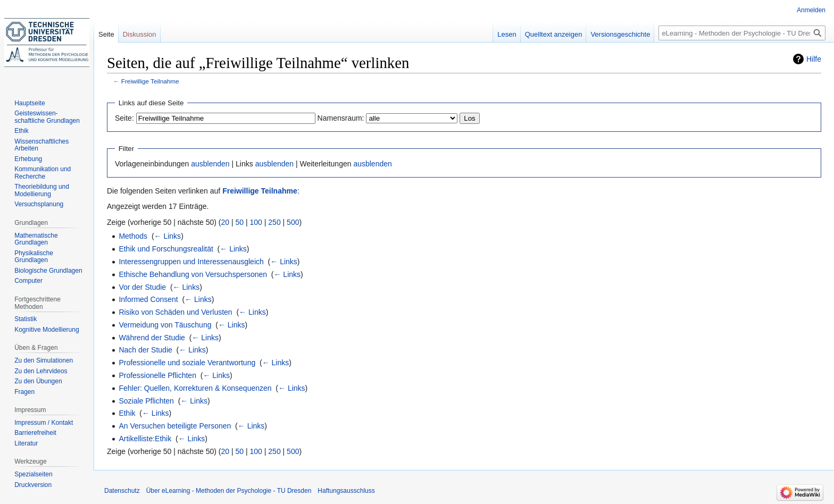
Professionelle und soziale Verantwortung (187, 363)
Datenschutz (122, 491)
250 (274, 222)
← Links (168, 236)
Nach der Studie (145, 350)
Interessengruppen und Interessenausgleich (191, 262)
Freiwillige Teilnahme (150, 81)
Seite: (124, 118)
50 (240, 222)
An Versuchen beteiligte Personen (175, 426)
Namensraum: (341, 118)
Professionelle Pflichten (157, 375)
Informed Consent (148, 299)
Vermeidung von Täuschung (165, 325)
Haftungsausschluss (346, 491)
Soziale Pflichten (146, 401)
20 (226, 222)
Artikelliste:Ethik (145, 439)
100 (256, 222)
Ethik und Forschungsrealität (166, 249)
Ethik (127, 413)
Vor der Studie (142, 287)
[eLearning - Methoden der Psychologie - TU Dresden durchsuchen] (742, 33)
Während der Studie (152, 338)
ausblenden (210, 164)
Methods (133, 236)
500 (293, 222)
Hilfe (814, 59)
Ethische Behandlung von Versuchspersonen (193, 274)
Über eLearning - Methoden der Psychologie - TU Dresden (229, 491)
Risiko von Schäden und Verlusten (175, 312)
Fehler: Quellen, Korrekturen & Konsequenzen (195, 388)
